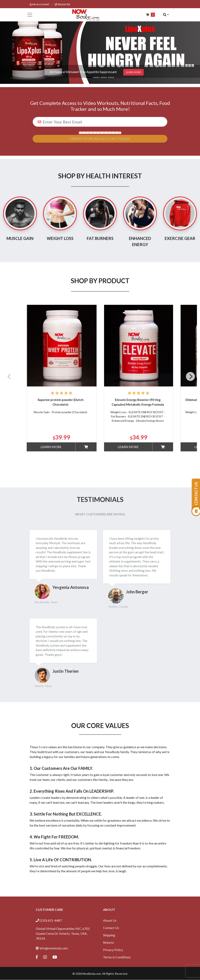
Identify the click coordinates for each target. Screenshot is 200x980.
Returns (108, 942)
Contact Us (111, 928)
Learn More (51, 447)
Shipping (109, 935)
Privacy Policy (113, 950)
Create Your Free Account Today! (100, 139)
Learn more (133, 72)
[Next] (190, 376)
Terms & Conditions (117, 957)
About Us (110, 920)
